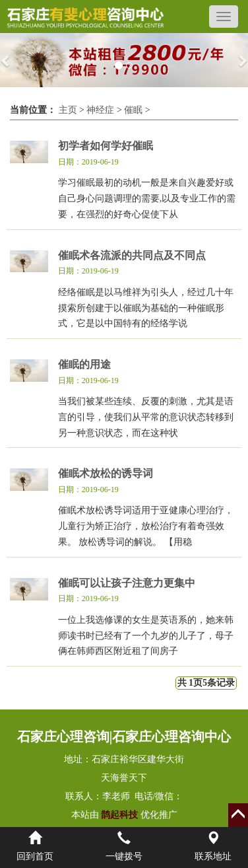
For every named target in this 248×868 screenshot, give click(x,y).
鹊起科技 (120, 815)
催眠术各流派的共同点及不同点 (132, 255)
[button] (6, 60)
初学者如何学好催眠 (106, 146)
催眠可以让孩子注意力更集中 (127, 583)
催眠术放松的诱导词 (106, 473)
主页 (68, 110)
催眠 (133, 110)
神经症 (100, 110)
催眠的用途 (84, 364)
